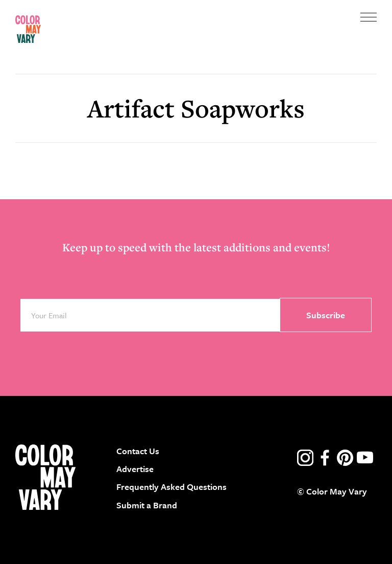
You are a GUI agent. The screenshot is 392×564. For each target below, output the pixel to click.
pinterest (345, 458)
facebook (325, 458)
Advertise (135, 469)
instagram (305, 458)
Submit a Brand (147, 505)
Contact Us (138, 451)
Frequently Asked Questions (171, 487)
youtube (365, 458)
